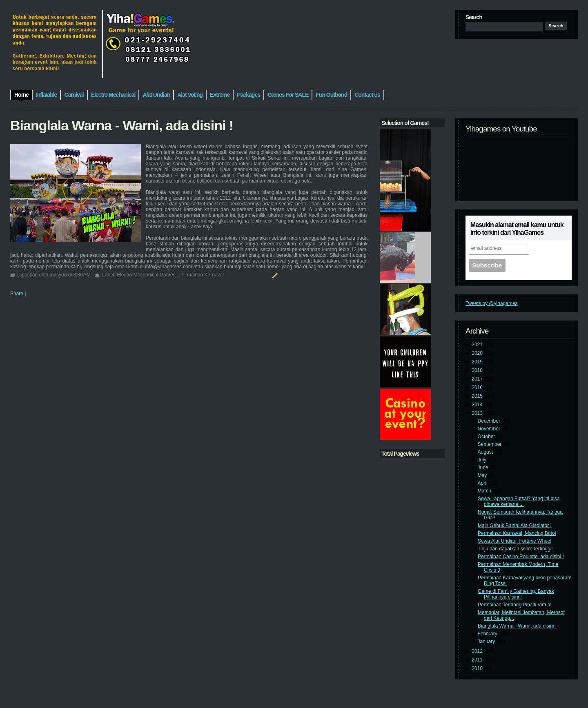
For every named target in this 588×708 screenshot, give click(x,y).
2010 (478, 668)
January (487, 641)
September (490, 444)
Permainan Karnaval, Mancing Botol (517, 533)
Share (17, 294)
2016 (478, 387)
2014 (478, 405)
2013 (478, 413)
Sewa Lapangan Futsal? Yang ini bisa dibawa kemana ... (519, 501)
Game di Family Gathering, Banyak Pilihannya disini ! (516, 594)
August (486, 452)
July (483, 460)
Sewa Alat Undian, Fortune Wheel (514, 541)
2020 (478, 353)
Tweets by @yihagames (492, 303)
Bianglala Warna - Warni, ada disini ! (517, 626)
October (487, 436)
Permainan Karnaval (202, 275)
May (483, 475)
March (485, 491)
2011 (478, 660)
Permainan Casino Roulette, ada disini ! (521, 557)
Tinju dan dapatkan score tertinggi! (515, 549)
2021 (478, 345)
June (484, 468)
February (488, 634)
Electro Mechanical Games (146, 275)
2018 (478, 370)
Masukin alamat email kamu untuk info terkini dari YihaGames (517, 229)
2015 (478, 396)
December (490, 421)
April (483, 483)
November (490, 429)
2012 (478, 651)
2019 (478, 362)
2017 (478, 379)
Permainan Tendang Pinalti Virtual (514, 605)
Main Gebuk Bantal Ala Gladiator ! (515, 525)
